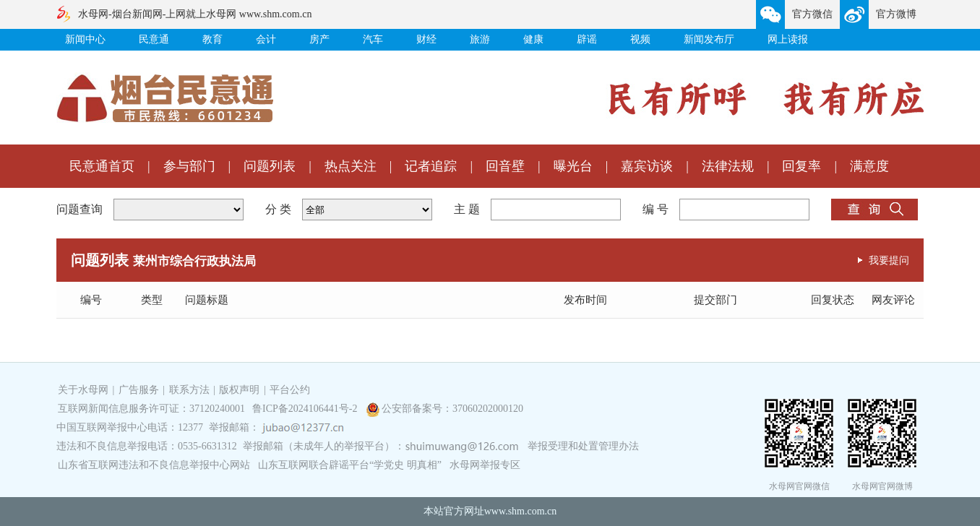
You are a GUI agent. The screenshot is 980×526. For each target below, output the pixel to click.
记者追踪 (431, 166)
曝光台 (573, 166)
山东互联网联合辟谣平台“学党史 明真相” (350, 465)
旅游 (480, 39)
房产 (319, 39)
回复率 (801, 166)
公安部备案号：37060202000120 (452, 409)
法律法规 (728, 166)
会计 (266, 39)
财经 (426, 39)
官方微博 (896, 14)
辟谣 (587, 39)
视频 (640, 39)
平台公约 (290, 390)
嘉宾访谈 (647, 166)
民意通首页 (102, 166)
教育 (212, 39)
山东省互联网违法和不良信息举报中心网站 (154, 465)
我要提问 (889, 260)
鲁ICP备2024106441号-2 (306, 409)
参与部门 (189, 166)
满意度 (869, 166)
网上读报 (788, 39)
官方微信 (812, 14)
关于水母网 (85, 390)
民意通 (154, 39)
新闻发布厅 (709, 39)
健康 (533, 39)
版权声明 (239, 390)
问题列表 (270, 166)
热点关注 (351, 166)
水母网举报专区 (485, 465)
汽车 (373, 39)
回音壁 (505, 166)
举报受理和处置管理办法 (583, 446)
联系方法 (189, 390)
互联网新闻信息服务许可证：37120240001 (151, 409)
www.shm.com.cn (521, 511)
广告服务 (139, 390)
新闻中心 (85, 39)
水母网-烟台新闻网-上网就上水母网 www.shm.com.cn (195, 14)
